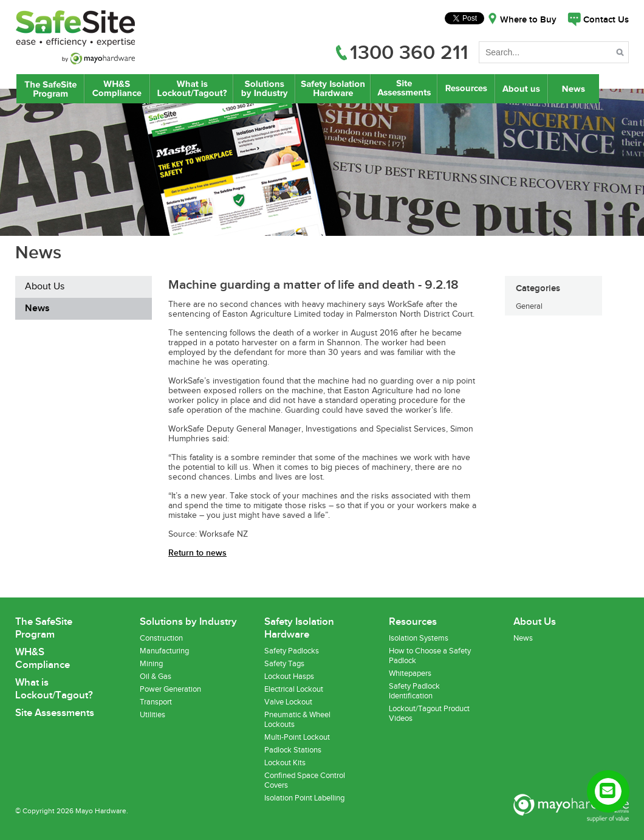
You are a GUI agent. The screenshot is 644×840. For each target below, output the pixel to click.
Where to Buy (528, 20)
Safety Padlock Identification (414, 691)
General (529, 306)
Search (621, 54)
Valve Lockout (288, 702)
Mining (151, 664)
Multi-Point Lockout (297, 737)
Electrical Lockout (294, 689)
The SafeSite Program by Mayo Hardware (50, 89)
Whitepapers (410, 673)
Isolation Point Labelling (304, 798)
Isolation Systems (419, 638)
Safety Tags (284, 664)
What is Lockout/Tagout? (192, 89)
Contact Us (606, 20)
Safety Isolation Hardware (333, 89)
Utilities (152, 715)
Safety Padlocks (292, 651)
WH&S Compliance (117, 89)
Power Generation (170, 689)
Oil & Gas (156, 676)
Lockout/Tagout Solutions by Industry (264, 89)
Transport (156, 702)
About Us (522, 89)
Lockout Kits (285, 763)
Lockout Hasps (289, 676)
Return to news (197, 553)
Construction (161, 638)
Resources (466, 89)
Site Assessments (403, 89)
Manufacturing (164, 651)
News (575, 89)
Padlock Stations (293, 750)
